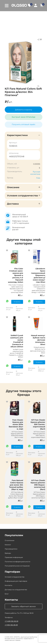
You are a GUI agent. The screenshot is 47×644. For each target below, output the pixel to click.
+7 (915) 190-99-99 (11, 625)
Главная (8, 15)
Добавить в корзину (24, 110)
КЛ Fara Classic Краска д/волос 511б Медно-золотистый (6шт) (38, 485)
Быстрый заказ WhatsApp (23, 117)
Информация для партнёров (16, 581)
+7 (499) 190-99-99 (11, 621)
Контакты (8, 585)
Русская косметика (35, 173)
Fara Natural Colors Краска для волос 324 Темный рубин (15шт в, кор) (16, 485)
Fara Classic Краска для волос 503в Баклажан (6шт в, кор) (16, 424)
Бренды (8, 553)
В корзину (17, 302)
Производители (11, 549)
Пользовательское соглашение (17, 566)
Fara (38, 178)
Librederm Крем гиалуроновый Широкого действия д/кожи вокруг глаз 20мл (38, 275)
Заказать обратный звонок (23, 606)
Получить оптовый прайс (24, 124)
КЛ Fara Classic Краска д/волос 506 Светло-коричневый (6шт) (38, 424)
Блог (7, 594)
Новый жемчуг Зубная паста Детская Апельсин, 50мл (38, 340)
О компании (10, 540)
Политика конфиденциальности (17, 562)
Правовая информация (14, 557)
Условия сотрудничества (15, 577)
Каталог (20, 15)
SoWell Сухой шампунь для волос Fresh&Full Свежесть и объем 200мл (17, 341)
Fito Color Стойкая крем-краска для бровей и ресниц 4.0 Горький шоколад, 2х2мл (16, 275)
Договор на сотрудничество (16, 590)
